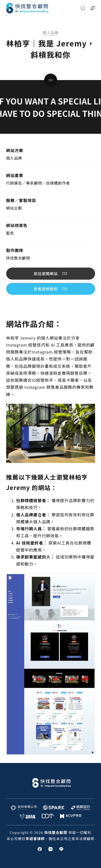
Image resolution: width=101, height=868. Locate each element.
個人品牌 (50, 33)
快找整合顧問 (18, 258)
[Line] (61, 849)
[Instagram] (50, 849)
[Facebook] (40, 849)
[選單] (93, 8)
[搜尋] (83, 8)
